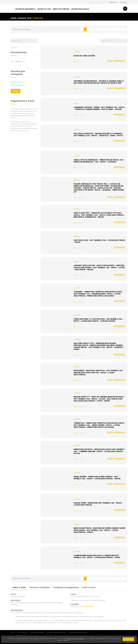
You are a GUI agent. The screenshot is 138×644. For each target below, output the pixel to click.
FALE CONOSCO (102, 2)
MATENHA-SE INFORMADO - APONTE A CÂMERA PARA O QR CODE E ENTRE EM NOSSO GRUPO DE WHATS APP (99, 82)
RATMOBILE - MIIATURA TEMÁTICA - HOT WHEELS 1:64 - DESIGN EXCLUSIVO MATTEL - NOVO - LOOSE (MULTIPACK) (99, 373)
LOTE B (77, 77)
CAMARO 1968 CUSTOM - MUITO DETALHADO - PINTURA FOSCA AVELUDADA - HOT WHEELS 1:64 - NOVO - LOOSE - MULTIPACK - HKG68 (99, 267)
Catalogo (18, 61)
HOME (13, 18)
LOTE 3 (77, 156)
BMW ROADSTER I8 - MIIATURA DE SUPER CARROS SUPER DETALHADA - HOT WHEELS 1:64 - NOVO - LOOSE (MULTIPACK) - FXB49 (99, 530)
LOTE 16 (77, 499)
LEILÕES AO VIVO (44, 9)
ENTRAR (124, 2)
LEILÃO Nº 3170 (24, 18)
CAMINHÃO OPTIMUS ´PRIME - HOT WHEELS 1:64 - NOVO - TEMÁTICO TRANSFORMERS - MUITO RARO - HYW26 (99, 108)
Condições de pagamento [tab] (66, 587)
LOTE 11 (77, 367)
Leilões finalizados (37, 632)
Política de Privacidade (75, 638)
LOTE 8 (77, 288)
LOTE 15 (77, 473)
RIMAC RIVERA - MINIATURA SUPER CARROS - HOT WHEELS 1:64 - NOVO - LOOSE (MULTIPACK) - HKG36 (97, 478)
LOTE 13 (77, 419)
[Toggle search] (125, 9)
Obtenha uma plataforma (78, 632)
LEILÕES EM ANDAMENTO (25, 9)
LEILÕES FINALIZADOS (80, 9)
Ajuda (13, 632)
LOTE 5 (77, 209)
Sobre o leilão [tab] (19, 587)
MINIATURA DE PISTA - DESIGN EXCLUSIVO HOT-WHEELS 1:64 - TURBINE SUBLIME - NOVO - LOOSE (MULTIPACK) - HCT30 (99, 451)
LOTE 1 (76, 103)
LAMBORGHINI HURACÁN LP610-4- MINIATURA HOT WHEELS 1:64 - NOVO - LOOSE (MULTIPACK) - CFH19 (97, 556)
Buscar (16, 91)
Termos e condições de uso (56, 632)
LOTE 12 (77, 393)
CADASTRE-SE (113, 2)
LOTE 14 (77, 446)
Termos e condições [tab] (39, 587)
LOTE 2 (77, 130)
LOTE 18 (77, 552)
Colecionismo (19, 82)
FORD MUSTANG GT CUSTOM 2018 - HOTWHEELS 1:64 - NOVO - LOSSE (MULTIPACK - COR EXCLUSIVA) (99, 320)
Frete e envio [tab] (89, 587)
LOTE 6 (77, 236)
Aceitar (128, 639)
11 (117, 29)
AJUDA (92, 2)
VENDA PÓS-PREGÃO (61, 9)
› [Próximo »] (124, 29)
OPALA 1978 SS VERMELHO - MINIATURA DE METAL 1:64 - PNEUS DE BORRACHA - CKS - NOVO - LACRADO (99, 161)
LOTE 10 (77, 339)
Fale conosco (23, 632)
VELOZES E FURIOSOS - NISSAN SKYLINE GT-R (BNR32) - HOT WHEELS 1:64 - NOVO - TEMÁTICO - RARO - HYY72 (99, 135)
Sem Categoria (18, 85)
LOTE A (77, 52)
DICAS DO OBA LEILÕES (84, 56)
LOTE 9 (77, 315)
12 (121, 29)
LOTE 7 (77, 262)
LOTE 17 (77, 524)
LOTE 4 (77, 180)
